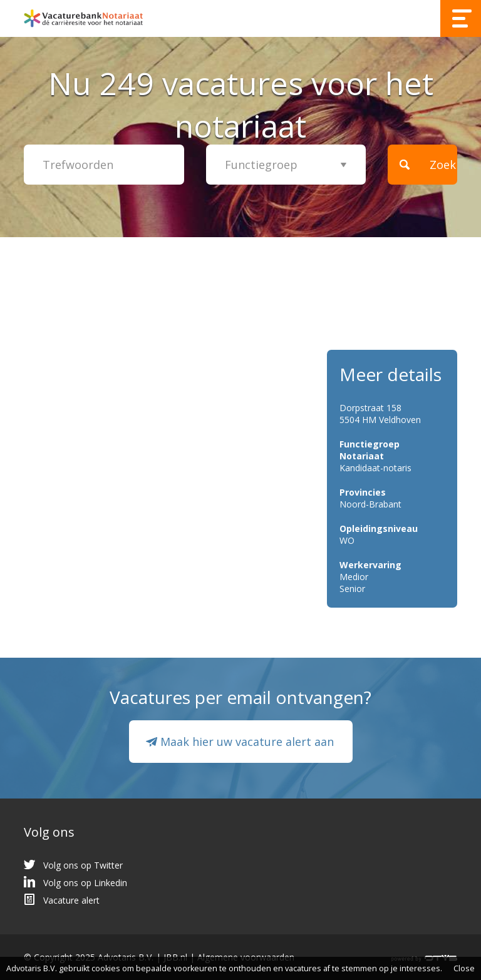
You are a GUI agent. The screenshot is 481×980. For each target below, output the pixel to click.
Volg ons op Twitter (83, 865)
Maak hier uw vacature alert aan (247, 742)
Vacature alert (71, 900)
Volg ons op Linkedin (85, 883)
